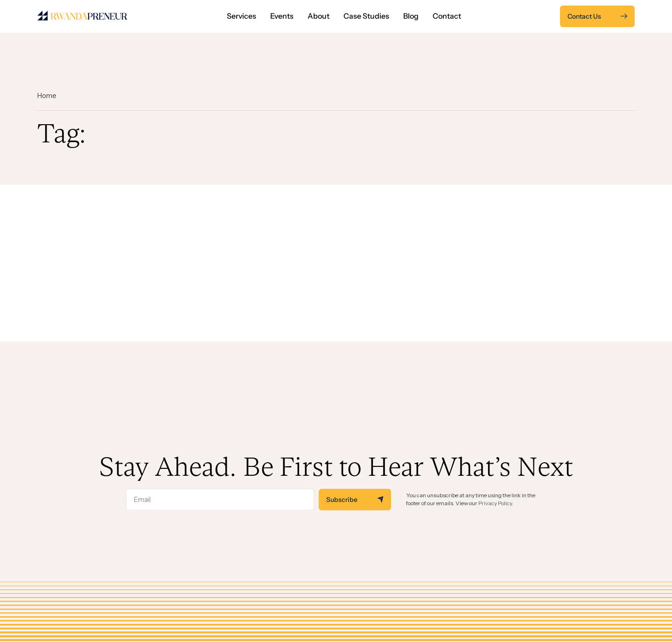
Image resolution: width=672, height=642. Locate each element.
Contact (447, 16)
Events (282, 16)
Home (47, 95)
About (318, 16)
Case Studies (366, 16)
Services (241, 16)
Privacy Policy (495, 503)
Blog (411, 16)
